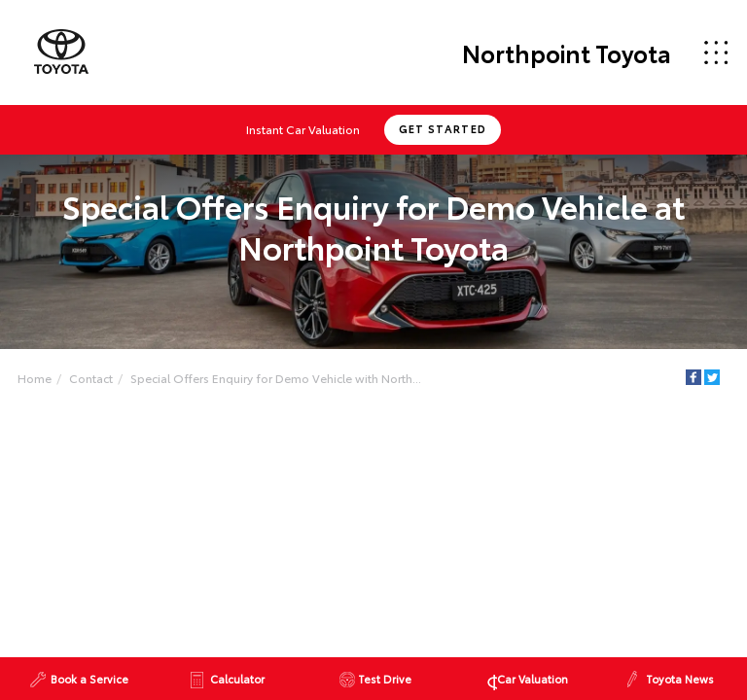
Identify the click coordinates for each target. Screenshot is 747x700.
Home (35, 378)
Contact (91, 378)
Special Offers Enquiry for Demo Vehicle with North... (276, 378)
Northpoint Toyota (567, 52)
